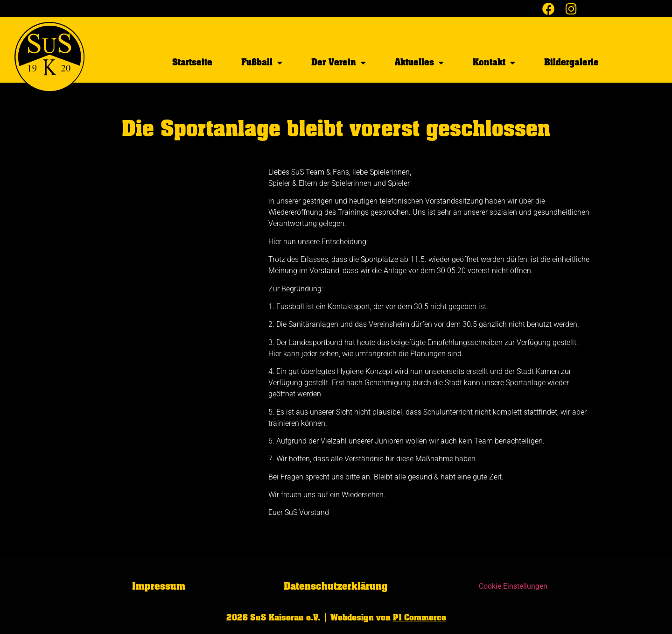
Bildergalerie (571, 62)
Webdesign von (388, 618)
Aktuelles (419, 63)
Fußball (262, 63)
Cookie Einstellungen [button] (513, 586)
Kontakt (494, 63)
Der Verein (339, 63)
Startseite (192, 62)
